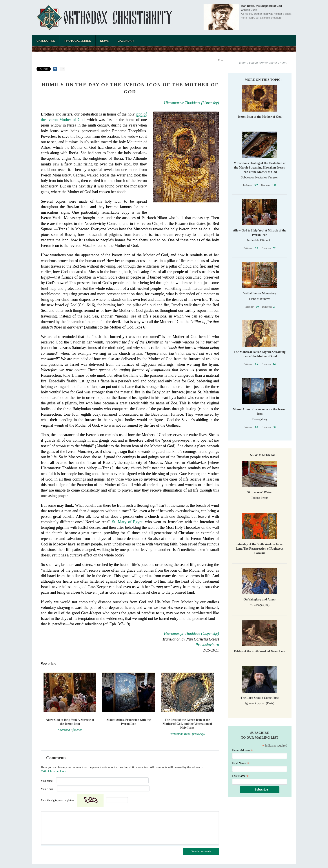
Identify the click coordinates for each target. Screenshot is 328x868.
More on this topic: (263, 80)
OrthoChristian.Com (54, 771)
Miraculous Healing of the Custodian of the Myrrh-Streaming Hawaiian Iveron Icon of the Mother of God (260, 168)
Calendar (126, 41)
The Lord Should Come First (260, 698)
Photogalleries (78, 41)
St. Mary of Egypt (127, 522)
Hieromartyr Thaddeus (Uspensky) (191, 103)
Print (221, 60)
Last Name (240, 776)
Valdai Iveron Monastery (260, 293)
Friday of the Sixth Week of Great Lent (260, 651)
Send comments (201, 851)
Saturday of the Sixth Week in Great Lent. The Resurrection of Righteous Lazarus (260, 549)
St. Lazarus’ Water (260, 492)
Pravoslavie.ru (207, 645)
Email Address (243, 750)
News (104, 41)
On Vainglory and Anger (260, 599)
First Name (241, 763)
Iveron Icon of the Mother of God (260, 117)
